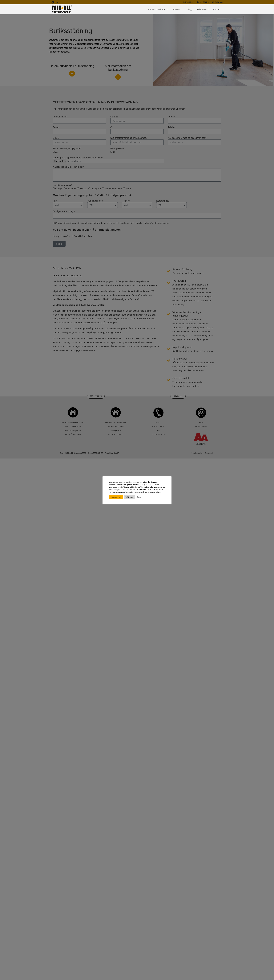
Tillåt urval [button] (129, 497)
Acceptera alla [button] (116, 497)
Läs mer (139, 497)
